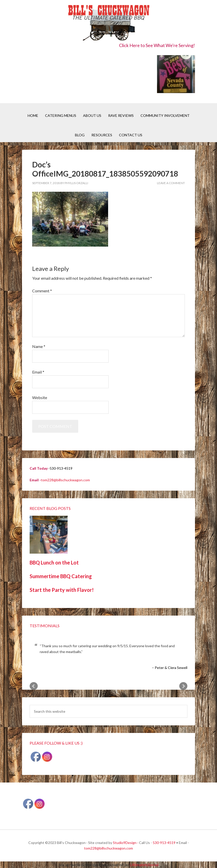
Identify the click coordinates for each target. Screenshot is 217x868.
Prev (34, 686)
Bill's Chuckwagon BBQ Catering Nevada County (108, 23)
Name (39, 346)
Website (40, 397)
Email (38, 372)
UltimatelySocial (144, 865)
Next (183, 686)
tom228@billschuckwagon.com (65, 480)
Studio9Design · (126, 843)
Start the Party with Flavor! (62, 590)
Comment (42, 291)
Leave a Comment (171, 183)
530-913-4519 (164, 843)
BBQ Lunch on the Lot (54, 562)
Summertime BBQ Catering (61, 576)
